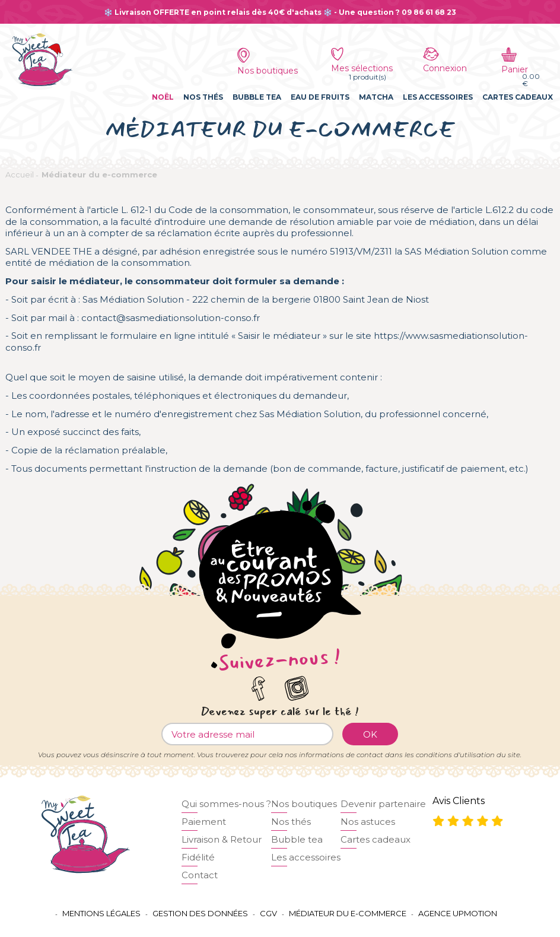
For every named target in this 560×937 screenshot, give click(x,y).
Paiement (204, 822)
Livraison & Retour (222, 839)
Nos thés (203, 97)
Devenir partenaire (383, 804)
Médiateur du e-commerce (99, 174)
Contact (200, 875)
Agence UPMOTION (458, 913)
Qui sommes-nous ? (226, 804)
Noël (163, 97)
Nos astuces (368, 822)
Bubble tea (257, 97)
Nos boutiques (304, 804)
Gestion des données (200, 913)
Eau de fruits (320, 97)
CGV (268, 913)
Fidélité (198, 857)
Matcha (376, 97)
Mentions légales (101, 913)
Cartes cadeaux (518, 97)
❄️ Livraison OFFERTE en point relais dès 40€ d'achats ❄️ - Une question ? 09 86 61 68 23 (280, 12)
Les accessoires (438, 97)
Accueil (20, 174)
